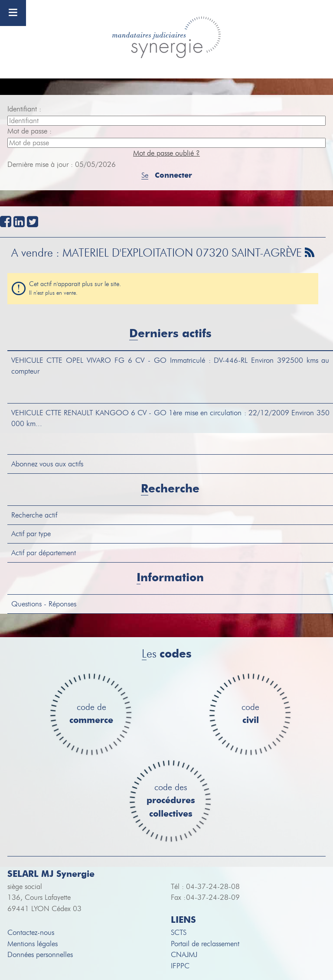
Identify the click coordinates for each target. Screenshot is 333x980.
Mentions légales (33, 944)
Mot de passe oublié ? (166, 153)
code (250, 714)
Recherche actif (34, 515)
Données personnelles (40, 955)
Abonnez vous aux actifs (47, 464)
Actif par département (44, 553)
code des (171, 801)
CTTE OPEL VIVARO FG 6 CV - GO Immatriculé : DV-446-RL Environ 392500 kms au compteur (170, 366)
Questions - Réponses (44, 604)
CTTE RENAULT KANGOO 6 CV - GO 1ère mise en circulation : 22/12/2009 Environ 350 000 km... (170, 418)
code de (91, 714)
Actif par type (31, 534)
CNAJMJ (184, 955)
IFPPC (180, 966)
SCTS (179, 933)
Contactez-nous (31, 933)
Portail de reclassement (205, 944)
